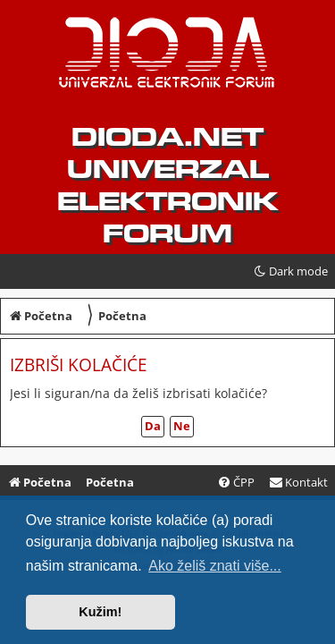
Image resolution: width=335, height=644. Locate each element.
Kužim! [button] (100, 612)
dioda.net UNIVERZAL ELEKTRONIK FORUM (167, 185)
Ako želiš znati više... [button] (215, 566)
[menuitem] (298, 483)
